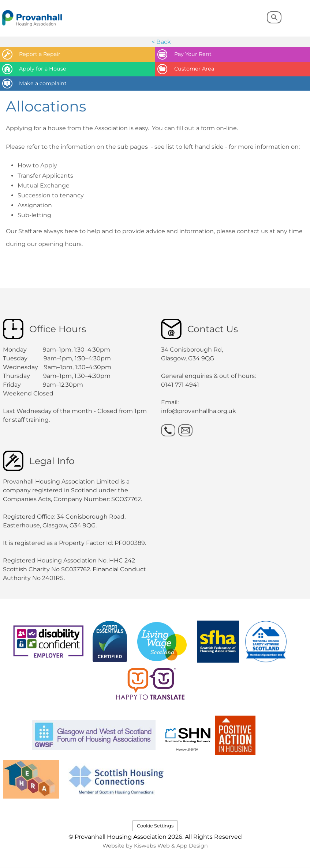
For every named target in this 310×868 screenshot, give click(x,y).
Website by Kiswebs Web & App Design (155, 846)
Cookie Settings (155, 826)
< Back (161, 42)
